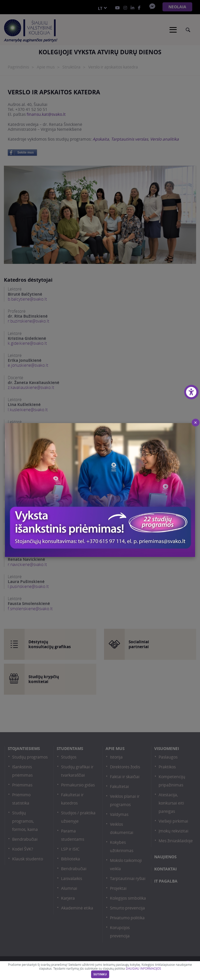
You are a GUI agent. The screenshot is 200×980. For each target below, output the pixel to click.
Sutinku (100, 974)
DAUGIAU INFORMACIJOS (143, 968)
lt (100, 8)
